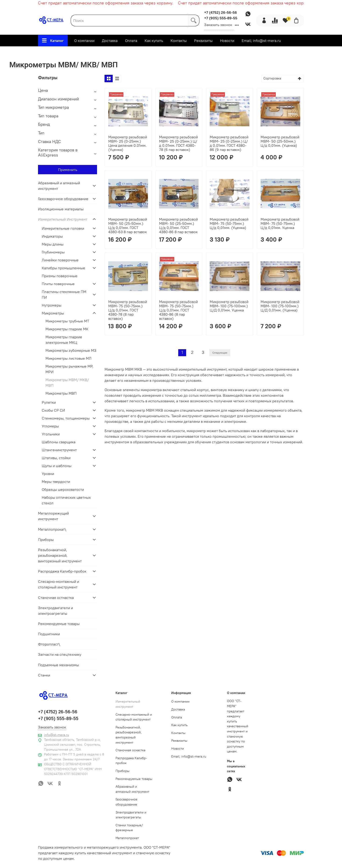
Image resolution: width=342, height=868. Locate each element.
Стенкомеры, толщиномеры (66, 418)
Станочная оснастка (130, 750)
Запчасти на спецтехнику (60, 654)
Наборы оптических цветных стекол (66, 500)
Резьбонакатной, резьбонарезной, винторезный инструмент (60, 555)
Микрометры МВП (61, 393)
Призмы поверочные (60, 276)
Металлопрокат (127, 838)
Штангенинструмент (59, 450)
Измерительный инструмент (128, 704)
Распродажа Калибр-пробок (62, 571)
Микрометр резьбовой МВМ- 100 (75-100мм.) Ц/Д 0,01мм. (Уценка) (280, 306)
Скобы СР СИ (53, 410)
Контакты (179, 41)
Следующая (220, 353)
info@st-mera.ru (57, 735)
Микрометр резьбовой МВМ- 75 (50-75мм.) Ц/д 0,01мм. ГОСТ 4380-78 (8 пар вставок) (128, 310)
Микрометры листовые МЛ (68, 358)
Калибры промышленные (63, 268)
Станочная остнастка (56, 598)
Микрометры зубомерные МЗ (71, 350)
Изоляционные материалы (61, 209)
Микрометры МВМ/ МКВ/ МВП (67, 383)
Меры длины (53, 244)
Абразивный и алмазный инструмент (59, 186)
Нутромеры (52, 305)
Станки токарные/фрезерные (129, 828)
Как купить (154, 41)
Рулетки (49, 402)
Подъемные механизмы (58, 665)
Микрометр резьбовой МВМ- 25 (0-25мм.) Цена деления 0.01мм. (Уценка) (128, 143)
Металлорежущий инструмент (53, 516)
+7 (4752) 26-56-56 (221, 12)
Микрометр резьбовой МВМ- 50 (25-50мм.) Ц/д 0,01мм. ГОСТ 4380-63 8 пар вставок (128, 226)
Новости (227, 41)
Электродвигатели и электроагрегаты (56, 611)
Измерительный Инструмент (136, 52)
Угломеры (50, 426)
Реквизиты (203, 41)
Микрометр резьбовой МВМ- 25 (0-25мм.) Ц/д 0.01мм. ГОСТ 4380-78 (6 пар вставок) (178, 143)
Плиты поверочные (58, 284)
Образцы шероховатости (63, 489)
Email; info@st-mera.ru (261, 41)
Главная (97, 52)
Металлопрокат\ (52, 529)
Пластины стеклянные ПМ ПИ (64, 294)
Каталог (53, 41)
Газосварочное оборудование (63, 199)
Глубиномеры (53, 252)
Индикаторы (52, 236)
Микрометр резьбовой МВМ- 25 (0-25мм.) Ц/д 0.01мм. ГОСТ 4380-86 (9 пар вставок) (229, 143)
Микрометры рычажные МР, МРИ (69, 369)
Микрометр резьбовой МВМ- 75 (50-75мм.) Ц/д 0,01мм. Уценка (280, 223)
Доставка (110, 41)
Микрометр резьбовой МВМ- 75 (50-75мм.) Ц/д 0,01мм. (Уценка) (229, 223)
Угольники (51, 434)
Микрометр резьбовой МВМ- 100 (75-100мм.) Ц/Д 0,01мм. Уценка (229, 306)
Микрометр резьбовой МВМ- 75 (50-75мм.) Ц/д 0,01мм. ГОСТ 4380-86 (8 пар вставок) (178, 310)
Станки (44, 675)
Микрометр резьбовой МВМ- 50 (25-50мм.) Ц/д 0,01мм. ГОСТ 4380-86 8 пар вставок (178, 226)
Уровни (48, 474)
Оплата (131, 41)
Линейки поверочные (60, 260)
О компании (84, 41)
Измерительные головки (63, 228)
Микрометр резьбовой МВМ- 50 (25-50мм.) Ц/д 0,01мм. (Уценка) (280, 141)
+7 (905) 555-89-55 (221, 18)
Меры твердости (56, 482)
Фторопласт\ (49, 644)
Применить (68, 170)
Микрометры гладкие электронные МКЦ (64, 340)
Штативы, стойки (56, 458)
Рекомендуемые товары (59, 624)
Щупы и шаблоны (57, 466)
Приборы (46, 540)
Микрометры (180, 52)
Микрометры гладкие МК (67, 329)
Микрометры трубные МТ (67, 321)
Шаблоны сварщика (59, 442)
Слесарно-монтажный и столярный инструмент (59, 584)
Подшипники (49, 634)
